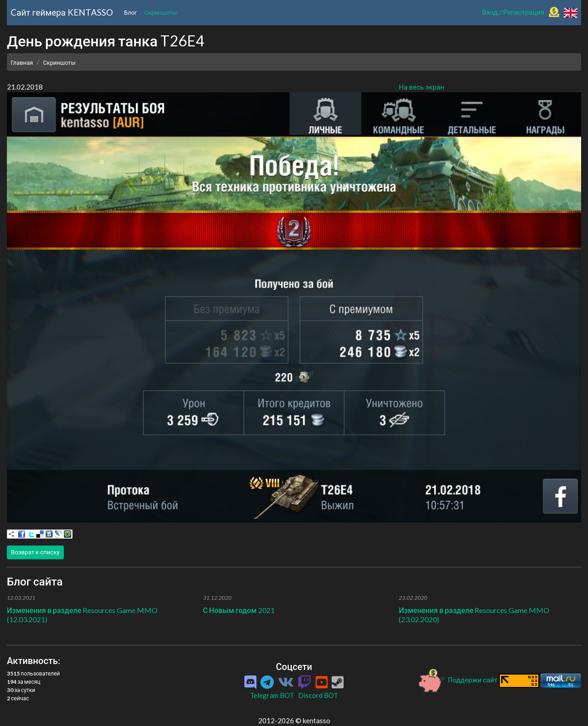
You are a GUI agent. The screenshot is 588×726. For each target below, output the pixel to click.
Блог (130, 12)
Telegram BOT (272, 695)
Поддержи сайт (458, 680)
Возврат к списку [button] (35, 552)
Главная (22, 62)
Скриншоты (161, 12)
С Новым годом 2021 (239, 610)
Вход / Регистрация (513, 12)
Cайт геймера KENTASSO (62, 12)
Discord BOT (318, 695)
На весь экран (421, 87)
